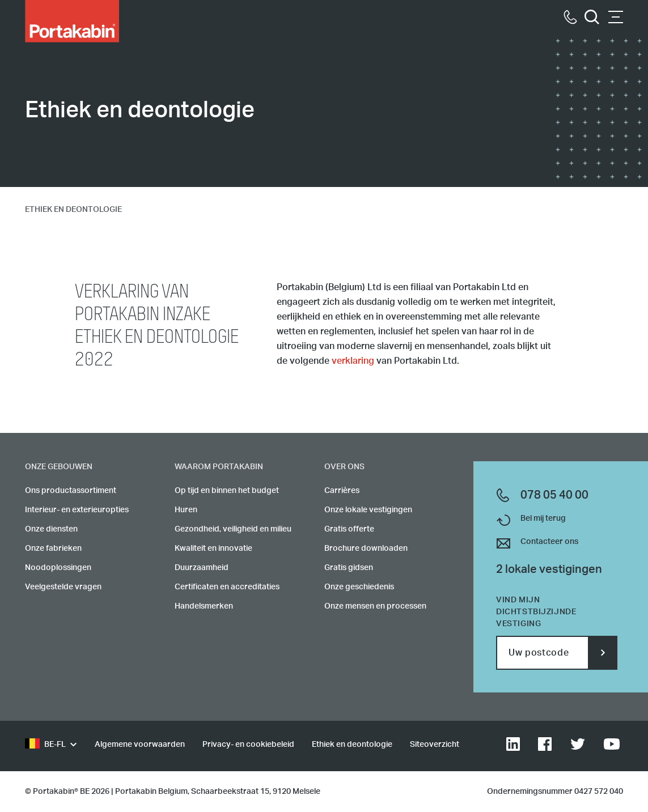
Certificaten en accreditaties (227, 587)
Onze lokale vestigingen (368, 510)
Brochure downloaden (366, 549)
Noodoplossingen (58, 568)
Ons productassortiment (71, 491)
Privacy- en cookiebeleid (248, 745)
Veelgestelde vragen (63, 587)
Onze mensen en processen (375, 606)
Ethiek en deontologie (352, 745)
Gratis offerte (349, 529)
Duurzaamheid (202, 568)
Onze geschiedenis (359, 587)
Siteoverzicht (435, 745)
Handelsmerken (204, 606)
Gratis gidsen (349, 568)
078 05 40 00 (554, 495)
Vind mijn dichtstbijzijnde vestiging (536, 612)
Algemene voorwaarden (140, 745)
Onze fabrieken (53, 549)
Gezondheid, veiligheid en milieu (233, 529)
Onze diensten (51, 529)
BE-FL (45, 745)
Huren (186, 510)
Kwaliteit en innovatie (213, 549)
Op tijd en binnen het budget (227, 491)
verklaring (353, 361)
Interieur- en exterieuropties (77, 510)
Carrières (342, 491)
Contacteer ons (549, 542)
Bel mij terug (543, 518)
